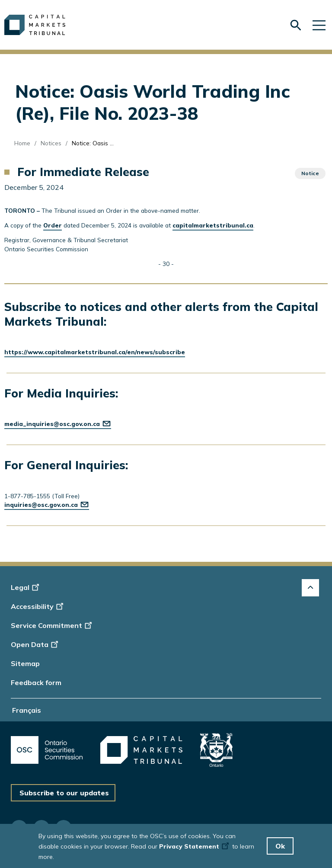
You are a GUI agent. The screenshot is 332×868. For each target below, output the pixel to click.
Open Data (36, 644)
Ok (280, 848)
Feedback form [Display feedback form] (36, 682)
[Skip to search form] (296, 25)
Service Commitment (52, 625)
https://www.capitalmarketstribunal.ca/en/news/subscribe (95, 352)
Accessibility (38, 606)
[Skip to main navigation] (319, 25)
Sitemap (25, 663)
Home (22, 143)
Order (53, 225)
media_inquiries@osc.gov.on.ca (58, 424)
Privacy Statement (195, 849)
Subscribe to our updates (64, 793)
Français (27, 710)
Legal (26, 587)
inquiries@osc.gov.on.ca (47, 504)
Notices (51, 143)
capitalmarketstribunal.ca (213, 225)
